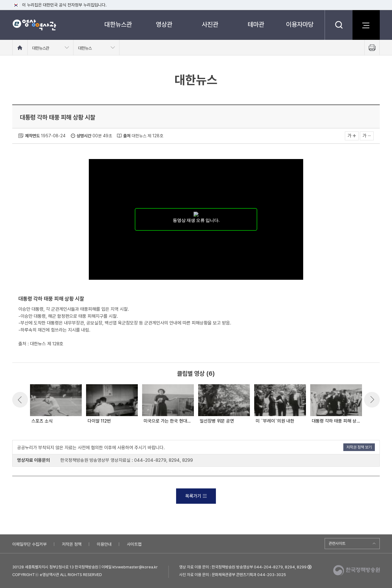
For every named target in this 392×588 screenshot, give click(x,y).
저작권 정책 (72, 544)
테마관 (256, 24)
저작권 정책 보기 (359, 447)
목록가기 (196, 496)
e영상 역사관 (34, 25)
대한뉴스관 (118, 24)
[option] (56, 404)
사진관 (210, 24)
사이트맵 (134, 544)
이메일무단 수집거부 (29, 544)
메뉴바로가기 (0, 0)
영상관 (164, 24)
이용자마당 (300, 24)
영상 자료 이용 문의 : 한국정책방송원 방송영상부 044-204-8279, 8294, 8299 (243, 567)
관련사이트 (337, 543)
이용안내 (104, 544)
